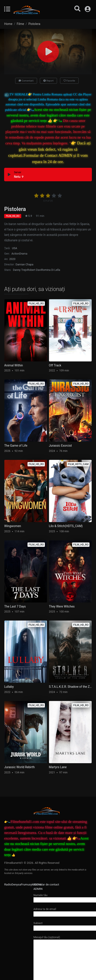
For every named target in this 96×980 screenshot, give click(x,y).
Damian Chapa (24, 264)
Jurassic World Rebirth (20, 767)
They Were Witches (62, 606)
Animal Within (14, 365)
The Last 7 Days (15, 606)
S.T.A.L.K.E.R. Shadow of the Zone (70, 687)
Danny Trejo (20, 270)
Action (15, 254)
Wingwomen (13, 526)
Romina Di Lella (51, 270)
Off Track (55, 365)
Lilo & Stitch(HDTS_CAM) (66, 526)
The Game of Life (16, 446)
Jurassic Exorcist (60, 446)
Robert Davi (34, 270)
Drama (23, 254)
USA (15, 248)
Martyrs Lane (58, 767)
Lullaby (9, 687)
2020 (12, 259)
